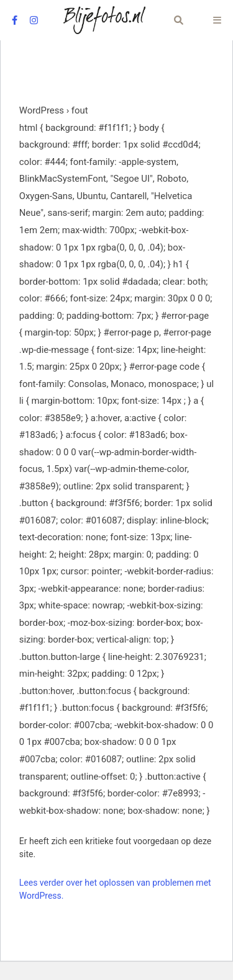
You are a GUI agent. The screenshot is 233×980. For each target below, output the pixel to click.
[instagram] (34, 20)
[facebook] (15, 20)
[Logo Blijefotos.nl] (104, 20)
